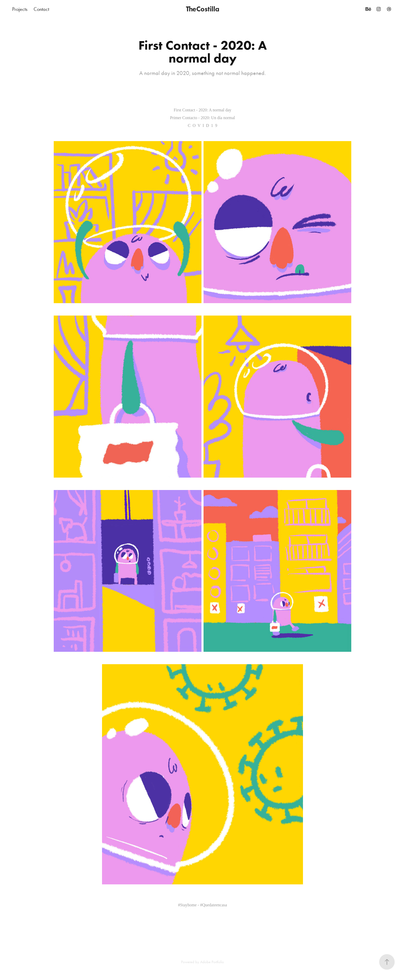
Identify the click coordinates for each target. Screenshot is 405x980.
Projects (20, 9)
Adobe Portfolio (212, 962)
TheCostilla (203, 9)
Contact (41, 9)
